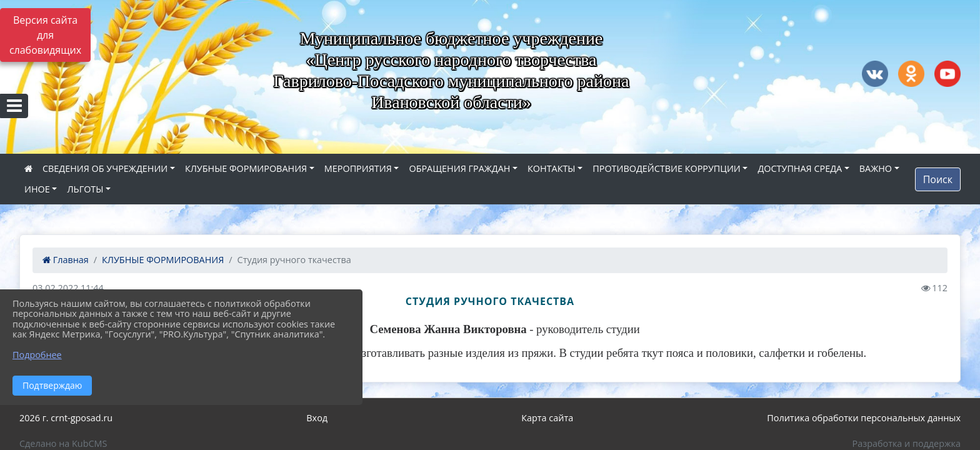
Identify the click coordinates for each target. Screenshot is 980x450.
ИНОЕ (37, 189)
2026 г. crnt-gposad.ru (66, 418)
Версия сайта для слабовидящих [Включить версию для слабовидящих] (45, 35)
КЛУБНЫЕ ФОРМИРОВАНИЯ (246, 168)
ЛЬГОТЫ (85, 189)
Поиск (938, 179)
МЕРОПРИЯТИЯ (358, 168)
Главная (66, 260)
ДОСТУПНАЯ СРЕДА (800, 168)
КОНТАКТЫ (552, 168)
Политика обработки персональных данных (864, 418)
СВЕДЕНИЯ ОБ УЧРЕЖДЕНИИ (105, 168)
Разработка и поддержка (907, 443)
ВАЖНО (876, 168)
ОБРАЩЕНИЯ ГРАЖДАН (459, 168)
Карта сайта (547, 418)
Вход (317, 418)
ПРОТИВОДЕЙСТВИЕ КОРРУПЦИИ (667, 168)
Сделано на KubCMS (63, 443)
